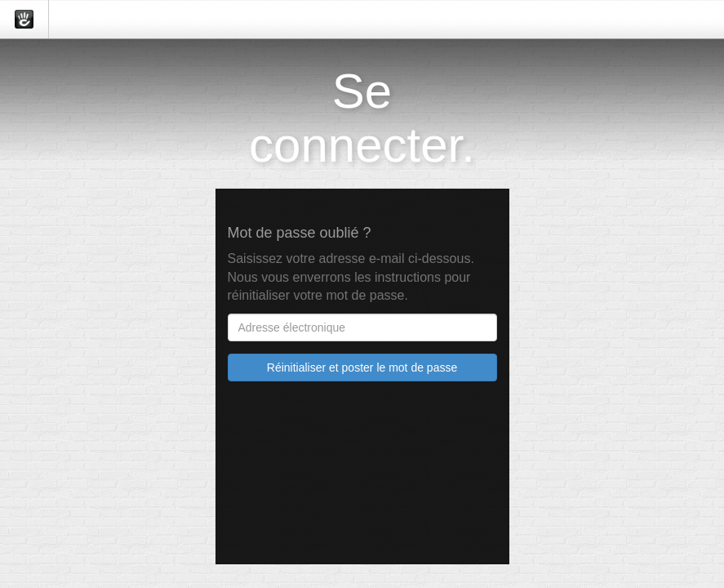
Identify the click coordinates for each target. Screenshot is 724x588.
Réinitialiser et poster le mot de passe (362, 367)
